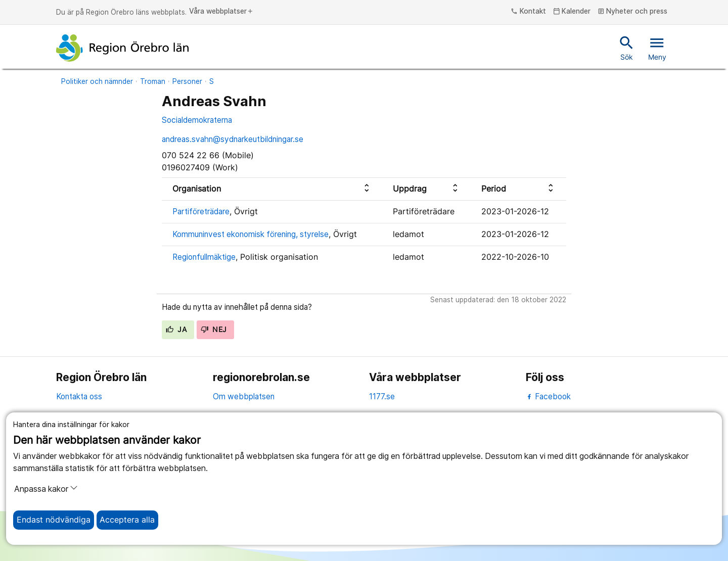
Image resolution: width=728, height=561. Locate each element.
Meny (657, 48)
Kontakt (528, 12)
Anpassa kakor (46, 489)
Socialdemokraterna (197, 120)
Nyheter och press (633, 12)
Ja (176, 330)
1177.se (382, 396)
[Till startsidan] (122, 48)
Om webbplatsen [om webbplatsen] (244, 396)
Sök (627, 48)
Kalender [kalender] (572, 12)
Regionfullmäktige (204, 257)
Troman (153, 81)
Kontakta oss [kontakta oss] (79, 396)
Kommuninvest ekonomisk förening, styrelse (251, 234)
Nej (214, 330)
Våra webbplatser (221, 12)
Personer (187, 81)
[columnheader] (272, 189)
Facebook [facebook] (548, 396)
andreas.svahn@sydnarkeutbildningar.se (233, 139)
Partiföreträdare (201, 212)
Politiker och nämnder (97, 81)
